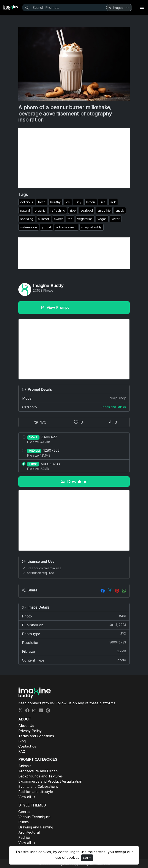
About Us (26, 726)
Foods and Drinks (113, 407)
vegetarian (85, 219)
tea (70, 219)
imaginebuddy (91, 227)
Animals (25, 766)
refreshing (58, 210)
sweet (58, 219)
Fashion (25, 837)
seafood (87, 210)
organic (40, 210)
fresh (42, 202)
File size (74, 651)
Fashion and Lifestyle (36, 792)
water (116, 219)
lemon (91, 202)
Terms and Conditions (36, 736)
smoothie (104, 210)
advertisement (66, 227)
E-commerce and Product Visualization (50, 781)
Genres (24, 812)
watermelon (29, 227)
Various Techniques (34, 817)
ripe (73, 210)
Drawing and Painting (36, 827)
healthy (55, 202)
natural (25, 210)
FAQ (22, 751)
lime (103, 202)
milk (113, 202)
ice (68, 202)
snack (120, 210)
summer (44, 219)
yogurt (46, 227)
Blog (22, 741)
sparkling (27, 219)
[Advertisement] (74, 158)
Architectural (29, 832)
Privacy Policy (30, 731)
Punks (24, 822)
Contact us (27, 746)
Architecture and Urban (38, 771)
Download (74, 482)
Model (74, 398)
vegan (102, 219)
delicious (27, 202)
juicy (78, 202)
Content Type (74, 660)
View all (25, 797)
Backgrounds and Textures (41, 776)
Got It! (87, 858)
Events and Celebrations (38, 786)
